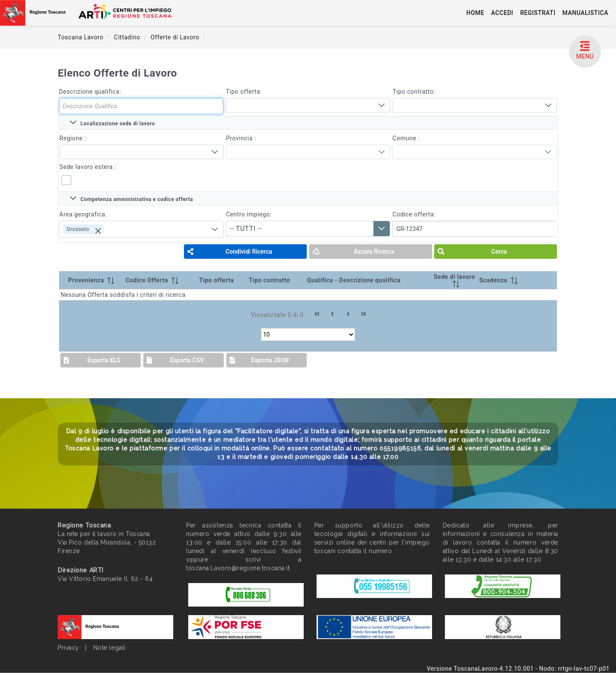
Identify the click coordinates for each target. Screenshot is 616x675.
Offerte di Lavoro (176, 37)
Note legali (110, 648)
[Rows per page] (308, 335)
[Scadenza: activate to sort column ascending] (505, 280)
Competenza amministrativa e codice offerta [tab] (131, 198)
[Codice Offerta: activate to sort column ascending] (160, 280)
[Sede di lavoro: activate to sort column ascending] (454, 280)
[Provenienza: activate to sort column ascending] (92, 280)
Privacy (68, 648)
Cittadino (128, 37)
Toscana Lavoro (81, 37)
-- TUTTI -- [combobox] (246, 229)
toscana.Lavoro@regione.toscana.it (238, 568)
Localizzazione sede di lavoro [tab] (112, 123)
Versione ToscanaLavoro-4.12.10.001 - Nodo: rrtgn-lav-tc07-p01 (518, 669)
